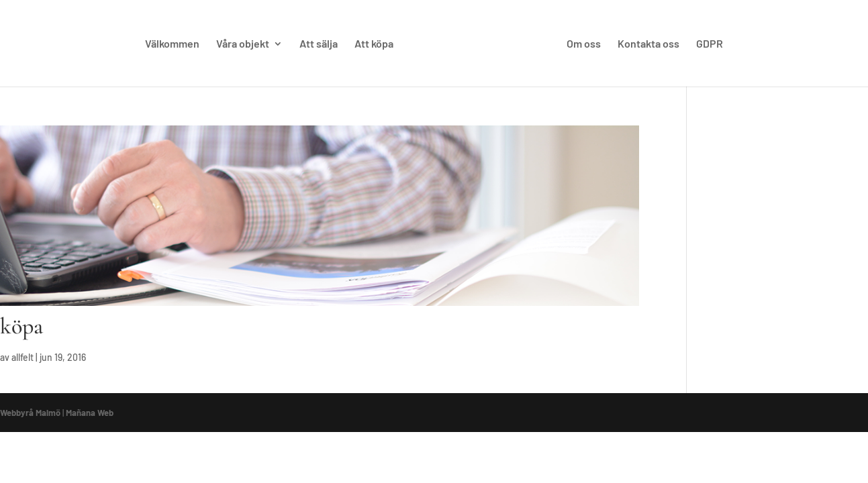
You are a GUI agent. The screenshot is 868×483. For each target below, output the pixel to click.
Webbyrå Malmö (30, 413)
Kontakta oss (648, 44)
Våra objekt (243, 44)
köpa (21, 326)
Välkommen (172, 44)
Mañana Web (90, 413)
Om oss (584, 44)
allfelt (22, 357)
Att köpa (374, 44)
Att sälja (319, 44)
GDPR (710, 44)
